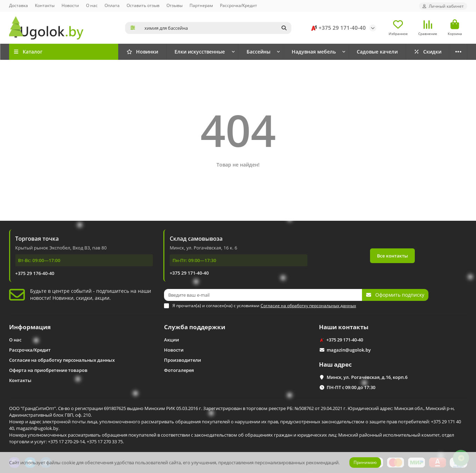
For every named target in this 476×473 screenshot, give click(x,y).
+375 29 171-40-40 (337, 28)
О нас (92, 5)
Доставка (19, 5)
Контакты (45, 5)
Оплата (112, 5)
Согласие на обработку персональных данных (62, 360)
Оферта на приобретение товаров (48, 370)
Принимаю (365, 462)
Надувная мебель (314, 52)
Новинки (142, 52)
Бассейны (258, 52)
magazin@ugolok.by (349, 350)
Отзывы (175, 5)
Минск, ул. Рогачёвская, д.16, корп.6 (367, 377)
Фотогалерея (179, 370)
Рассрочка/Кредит (239, 5)
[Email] (263, 295)
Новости (70, 5)
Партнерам (201, 5)
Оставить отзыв (143, 5)
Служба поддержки (195, 327)
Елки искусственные (200, 52)
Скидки (428, 52)
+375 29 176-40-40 (35, 273)
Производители (183, 360)
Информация (30, 327)
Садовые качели (377, 52)
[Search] (216, 28)
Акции (172, 340)
